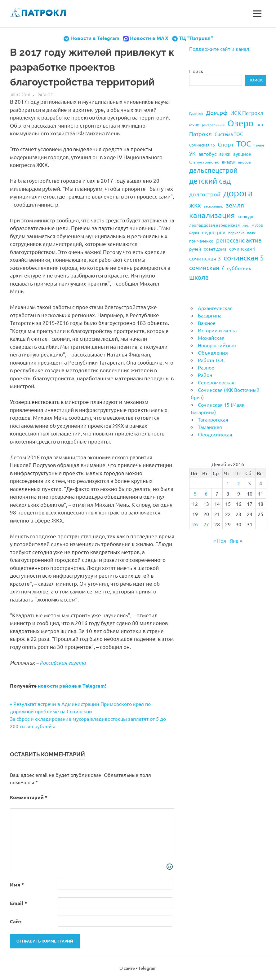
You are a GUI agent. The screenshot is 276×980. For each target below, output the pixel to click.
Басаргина (210, 315)
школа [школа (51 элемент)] (199, 277)
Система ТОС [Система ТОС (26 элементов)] (229, 134)
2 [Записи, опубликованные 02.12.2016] (239, 483)
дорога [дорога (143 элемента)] (238, 193)
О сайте (127, 968)
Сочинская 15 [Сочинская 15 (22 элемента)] (202, 145)
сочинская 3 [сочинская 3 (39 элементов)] (205, 258)
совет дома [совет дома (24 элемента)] (215, 249)
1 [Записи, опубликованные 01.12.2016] (228, 483)
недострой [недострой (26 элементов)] (214, 232)
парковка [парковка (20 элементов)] (236, 233)
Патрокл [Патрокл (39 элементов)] (200, 134)
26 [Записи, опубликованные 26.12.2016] (195, 524)
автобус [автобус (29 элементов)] (207, 154)
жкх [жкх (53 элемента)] (195, 205)
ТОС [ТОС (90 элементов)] (244, 144)
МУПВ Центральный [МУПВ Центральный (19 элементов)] (207, 125)
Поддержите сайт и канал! (220, 49)
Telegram (147, 968)
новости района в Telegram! (72, 686)
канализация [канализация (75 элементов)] (212, 215)
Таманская (210, 427)
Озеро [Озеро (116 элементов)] (240, 123)
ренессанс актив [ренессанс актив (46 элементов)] (239, 240)
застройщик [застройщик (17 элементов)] (213, 206)
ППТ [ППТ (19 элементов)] (260, 125)
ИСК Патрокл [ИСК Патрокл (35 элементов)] (247, 113)
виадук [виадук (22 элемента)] (229, 162)
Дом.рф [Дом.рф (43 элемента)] (217, 112)
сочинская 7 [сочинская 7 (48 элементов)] (207, 267)
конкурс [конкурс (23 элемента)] (246, 216)
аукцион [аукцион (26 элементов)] (242, 154)
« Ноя (220, 540)
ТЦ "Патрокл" (196, 38)
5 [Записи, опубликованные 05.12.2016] (195, 493)
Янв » (236, 540)
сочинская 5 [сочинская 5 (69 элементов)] (244, 258)
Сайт (16, 921)
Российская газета (63, 663)
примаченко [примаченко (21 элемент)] (201, 241)
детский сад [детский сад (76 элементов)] (210, 181)
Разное (45, 95)
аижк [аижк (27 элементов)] (225, 154)
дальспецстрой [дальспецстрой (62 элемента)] (213, 170)
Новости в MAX (149, 38)
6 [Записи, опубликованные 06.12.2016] (206, 493)
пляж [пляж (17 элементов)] (251, 233)
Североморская (216, 382)
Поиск (196, 71)
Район (205, 375)
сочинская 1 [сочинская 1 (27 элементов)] (242, 249)
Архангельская (215, 308)
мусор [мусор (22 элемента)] (257, 225)
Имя (17, 884)
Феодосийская (215, 434)
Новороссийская (217, 345)
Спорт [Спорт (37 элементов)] (226, 144)
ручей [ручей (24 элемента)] (195, 249)
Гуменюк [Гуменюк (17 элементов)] (196, 113)
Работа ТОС (211, 360)
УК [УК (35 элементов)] (192, 153)
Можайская (211, 338)
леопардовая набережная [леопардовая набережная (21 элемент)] (214, 225)
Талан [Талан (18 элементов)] (259, 145)
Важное (207, 323)
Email (18, 903)
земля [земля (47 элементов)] (235, 205)
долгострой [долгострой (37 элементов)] (205, 194)
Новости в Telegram (95, 38)
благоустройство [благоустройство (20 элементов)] (204, 162)
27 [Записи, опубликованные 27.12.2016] (206, 524)
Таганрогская (213, 419)
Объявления (213, 352)
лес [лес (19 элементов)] (246, 225)
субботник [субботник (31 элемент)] (239, 268)
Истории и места (217, 330)
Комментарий (29, 797)
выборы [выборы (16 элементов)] (245, 162)
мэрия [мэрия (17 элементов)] (194, 233)
